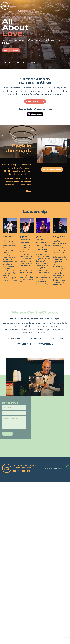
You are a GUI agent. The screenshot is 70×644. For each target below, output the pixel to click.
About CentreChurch (35, 101)
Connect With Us (11, 50)
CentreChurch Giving (52, 170)
